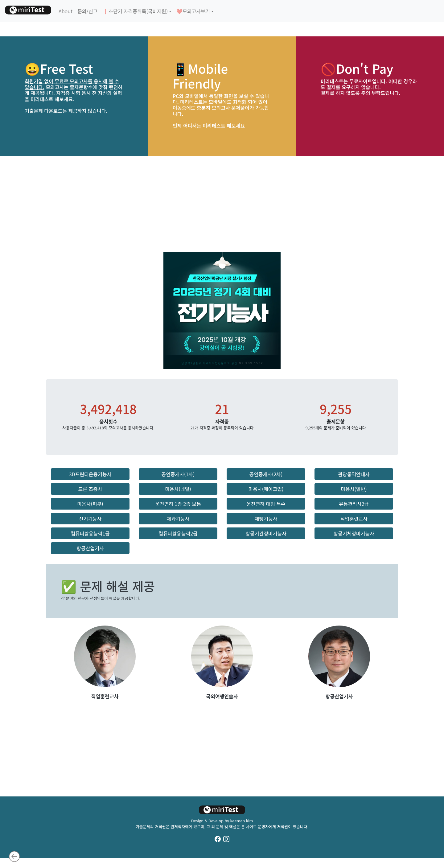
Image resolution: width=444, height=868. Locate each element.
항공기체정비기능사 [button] (354, 533)
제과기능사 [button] (178, 519)
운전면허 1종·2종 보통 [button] (178, 504)
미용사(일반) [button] (354, 489)
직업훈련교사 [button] (354, 519)
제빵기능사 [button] (266, 519)
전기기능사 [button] (90, 519)
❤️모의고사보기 (193, 11)
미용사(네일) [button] (178, 489)
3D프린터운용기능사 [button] (90, 474)
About (66, 11)
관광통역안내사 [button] (354, 474)
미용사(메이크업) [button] (266, 489)
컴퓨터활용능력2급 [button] (178, 533)
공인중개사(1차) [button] (178, 474)
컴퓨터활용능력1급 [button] (90, 533)
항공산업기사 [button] (90, 548)
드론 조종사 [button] (90, 489)
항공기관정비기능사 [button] (266, 533)
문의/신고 (87, 11)
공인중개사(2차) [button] (266, 474)
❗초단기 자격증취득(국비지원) (135, 11)
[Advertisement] (222, 204)
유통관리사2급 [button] (354, 504)
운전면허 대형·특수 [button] (266, 504)
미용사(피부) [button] (90, 504)
